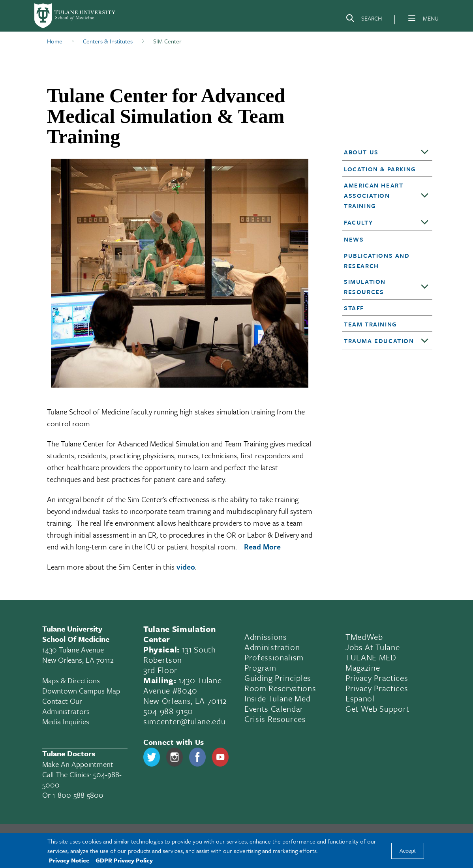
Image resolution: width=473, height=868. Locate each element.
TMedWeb (364, 637)
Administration (272, 647)
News (354, 239)
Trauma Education (379, 341)
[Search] (364, 20)
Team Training (371, 324)
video (186, 567)
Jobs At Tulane (373, 647)
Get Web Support (377, 709)
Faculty (358, 222)
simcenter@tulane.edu (184, 721)
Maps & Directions (71, 680)
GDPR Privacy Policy (124, 860)
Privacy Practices (377, 678)
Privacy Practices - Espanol (379, 693)
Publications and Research (377, 261)
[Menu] (412, 18)
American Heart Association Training (374, 195)
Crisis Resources (275, 719)
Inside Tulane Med (277, 698)
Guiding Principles (278, 678)
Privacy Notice (69, 860)
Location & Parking (380, 169)
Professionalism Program (274, 662)
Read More (262, 546)
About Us (361, 152)
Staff (354, 308)
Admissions (266, 637)
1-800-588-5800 (78, 795)
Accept (408, 851)
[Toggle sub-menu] (425, 152)
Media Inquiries (66, 721)
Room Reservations (280, 688)
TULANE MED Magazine (371, 662)
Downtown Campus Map (81, 691)
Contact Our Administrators (66, 706)
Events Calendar (274, 709)
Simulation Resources (365, 287)
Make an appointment (78, 764)
